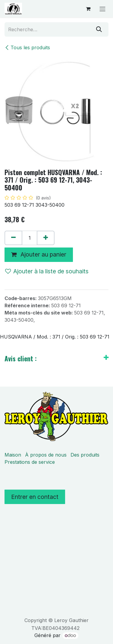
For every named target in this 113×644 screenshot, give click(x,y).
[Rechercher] (99, 29)
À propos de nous (46, 455)
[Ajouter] (46, 238)
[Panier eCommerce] (88, 9)
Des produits (85, 455)
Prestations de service (30, 462)
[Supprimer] (13, 238)
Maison (13, 455)
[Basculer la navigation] (102, 9)
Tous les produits (27, 47)
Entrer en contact (35, 497)
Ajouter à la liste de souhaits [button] (47, 271)
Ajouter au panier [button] (39, 254)
